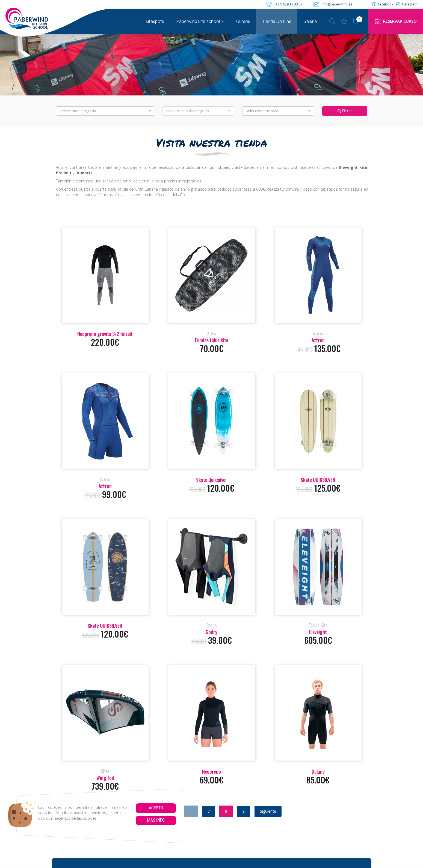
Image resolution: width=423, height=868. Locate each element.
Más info (156, 820)
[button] (105, 111)
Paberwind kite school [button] (200, 21)
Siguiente (268, 811)
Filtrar (345, 111)
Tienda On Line (277, 21)
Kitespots (155, 21)
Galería (310, 21)
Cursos (243, 21)
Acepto (156, 808)
